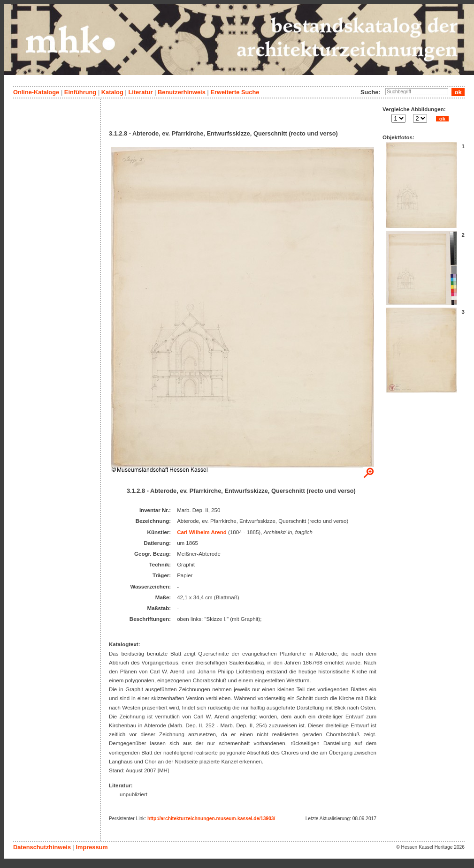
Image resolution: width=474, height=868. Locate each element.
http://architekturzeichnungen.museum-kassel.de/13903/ (211, 819)
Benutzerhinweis (182, 92)
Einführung (80, 92)
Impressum (92, 847)
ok (442, 119)
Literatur (140, 92)
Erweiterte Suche (235, 92)
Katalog (112, 92)
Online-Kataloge (36, 92)
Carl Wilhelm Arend (202, 532)
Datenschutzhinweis (42, 847)
